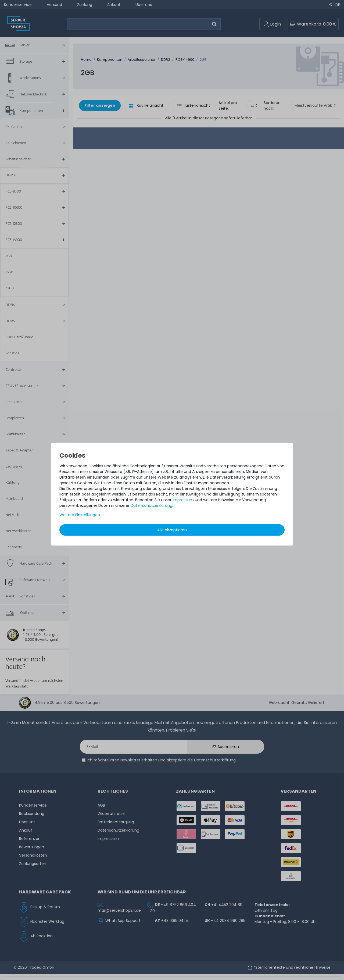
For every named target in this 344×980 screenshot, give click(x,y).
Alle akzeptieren (172, 530)
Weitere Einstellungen (80, 515)
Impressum (183, 500)
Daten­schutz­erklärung (151, 505)
